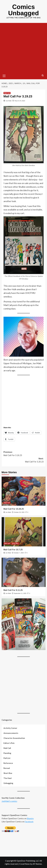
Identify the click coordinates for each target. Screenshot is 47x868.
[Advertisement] (23, 48)
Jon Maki (9, 101)
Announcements (11, 733)
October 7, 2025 (19, 553)
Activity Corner (10, 728)
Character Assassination (14, 738)
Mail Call (7, 748)
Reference (8, 763)
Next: (24, 460)
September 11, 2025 (20, 593)
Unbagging (8, 783)
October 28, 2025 (19, 512)
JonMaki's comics (9, 801)
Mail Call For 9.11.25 (13, 590)
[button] (4, 75)
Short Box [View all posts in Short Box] (15, 543)
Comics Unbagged (23, 10)
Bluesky (30, 818)
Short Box (8, 773)
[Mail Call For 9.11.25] (24, 572)
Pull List (7, 758)
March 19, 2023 (20, 101)
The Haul (8, 778)
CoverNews (25, 864)
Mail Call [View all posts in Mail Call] (7, 93)
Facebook (29, 821)
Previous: (24, 454)
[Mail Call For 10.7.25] (24, 532)
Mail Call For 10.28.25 (14, 509)
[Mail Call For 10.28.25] (24, 491)
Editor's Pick (9, 743)
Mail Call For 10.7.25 (13, 550)
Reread (7, 768)
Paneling (7, 753)
